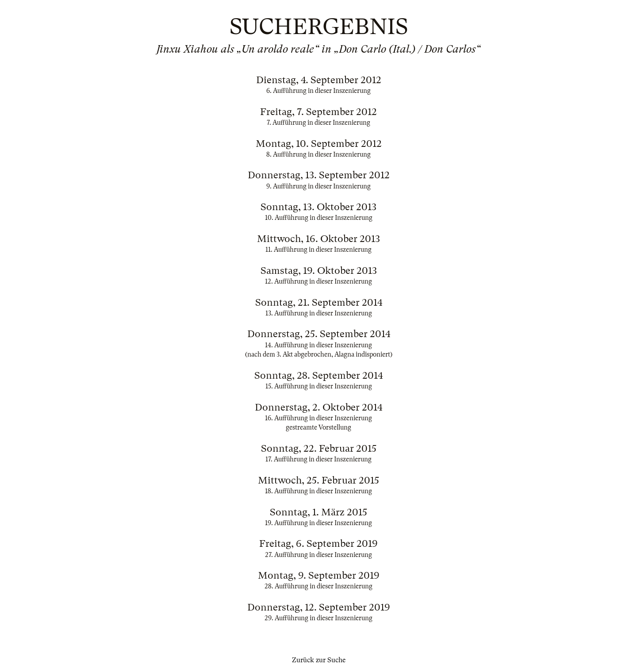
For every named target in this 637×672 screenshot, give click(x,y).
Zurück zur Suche (319, 660)
